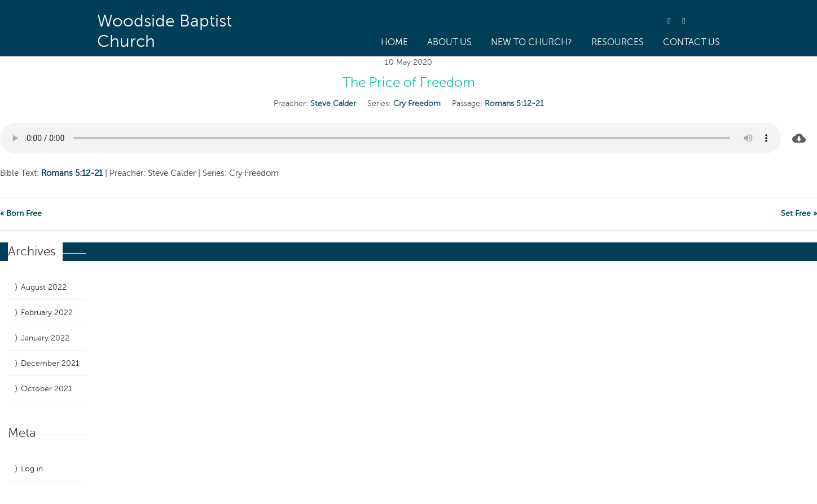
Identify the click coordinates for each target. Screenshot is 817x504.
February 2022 (47, 313)
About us (449, 42)
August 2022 (44, 287)
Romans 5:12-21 (514, 103)
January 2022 (45, 338)
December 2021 (50, 363)
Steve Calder (333, 103)
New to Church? (532, 42)
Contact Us (691, 42)
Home (394, 42)
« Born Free (21, 213)
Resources (618, 42)
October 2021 (47, 389)
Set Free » (799, 213)
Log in (32, 469)
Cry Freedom (417, 103)
